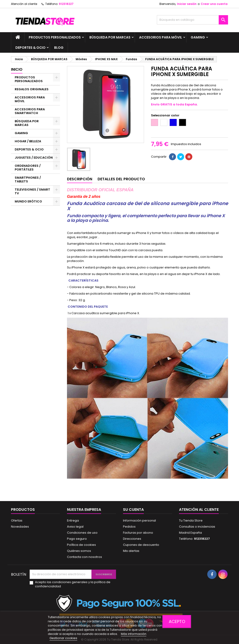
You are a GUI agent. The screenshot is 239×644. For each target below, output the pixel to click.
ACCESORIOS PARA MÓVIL (161, 37)
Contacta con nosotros (84, 557)
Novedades (20, 527)
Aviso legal (75, 527)
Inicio (17, 69)
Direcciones (132, 539)
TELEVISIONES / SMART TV (32, 191)
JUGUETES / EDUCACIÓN (34, 158)
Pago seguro (77, 539)
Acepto (177, 621)
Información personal (139, 520)
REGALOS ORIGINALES (32, 89)
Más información (134, 634)
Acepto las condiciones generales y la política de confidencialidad (73, 584)
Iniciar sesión (187, 4)
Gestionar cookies (63, 638)
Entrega (73, 520)
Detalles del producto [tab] (121, 179)
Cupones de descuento (141, 545)
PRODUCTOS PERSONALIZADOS (55, 37)
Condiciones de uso (82, 533)
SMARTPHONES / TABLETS (28, 179)
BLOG (59, 48)
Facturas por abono (138, 533)
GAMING (198, 37)
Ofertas (17, 520)
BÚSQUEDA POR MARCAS (110, 37)
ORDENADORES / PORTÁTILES (28, 168)
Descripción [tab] (80, 179)
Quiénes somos (79, 551)
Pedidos (129, 527)
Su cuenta (133, 510)
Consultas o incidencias (197, 527)
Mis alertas (131, 551)
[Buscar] (192, 20)
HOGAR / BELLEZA (28, 141)
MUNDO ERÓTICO (28, 201)
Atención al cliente (24, 4)
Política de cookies (81, 545)
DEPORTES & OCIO (30, 48)
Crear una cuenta (214, 4)
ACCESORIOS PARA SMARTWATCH (30, 111)
